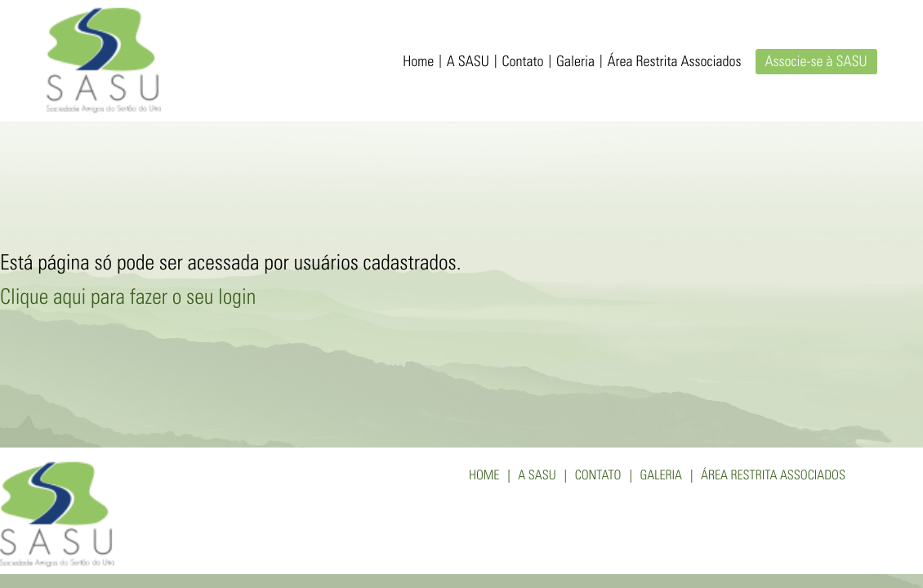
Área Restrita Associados (675, 63)
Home (418, 63)
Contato (522, 63)
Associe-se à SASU (816, 63)
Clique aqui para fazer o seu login (128, 300)
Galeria (575, 63)
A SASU (468, 63)
